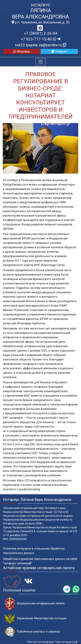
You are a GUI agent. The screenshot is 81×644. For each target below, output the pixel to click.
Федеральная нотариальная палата (35, 604)
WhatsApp (22, 52)
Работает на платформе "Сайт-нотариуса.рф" (53, 642)
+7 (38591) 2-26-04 (41, 33)
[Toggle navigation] (41, 62)
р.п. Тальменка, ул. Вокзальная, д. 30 (41, 22)
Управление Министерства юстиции (36, 618)
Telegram (59, 52)
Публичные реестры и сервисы (33, 632)
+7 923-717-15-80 (41, 39)
